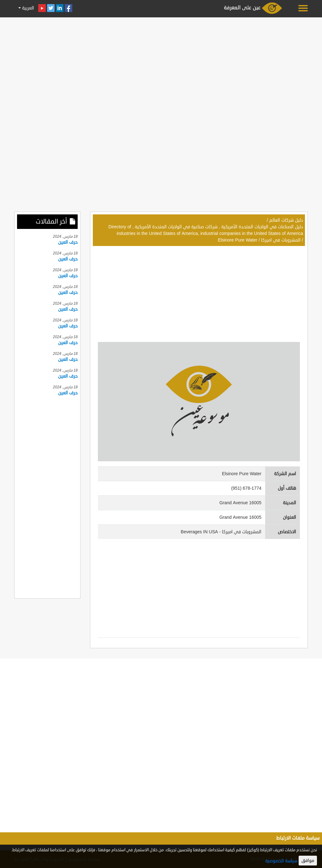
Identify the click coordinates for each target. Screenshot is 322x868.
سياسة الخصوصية (281, 861)
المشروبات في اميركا (281, 240)
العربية (27, 8)
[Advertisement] (161, 64)
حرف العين (68, 242)
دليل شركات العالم (286, 220)
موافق (308, 861)
